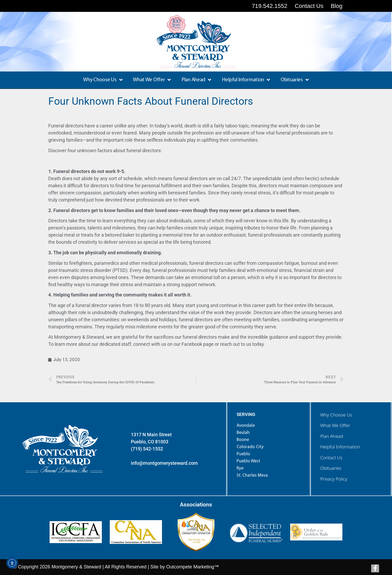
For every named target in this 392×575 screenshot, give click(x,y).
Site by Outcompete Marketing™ (185, 567)
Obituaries (295, 80)
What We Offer (152, 80)
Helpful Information (246, 80)
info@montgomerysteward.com (164, 463)
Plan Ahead (196, 80)
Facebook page (198, 344)
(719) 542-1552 (147, 449)
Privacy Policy (334, 479)
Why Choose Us (103, 80)
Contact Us (331, 457)
